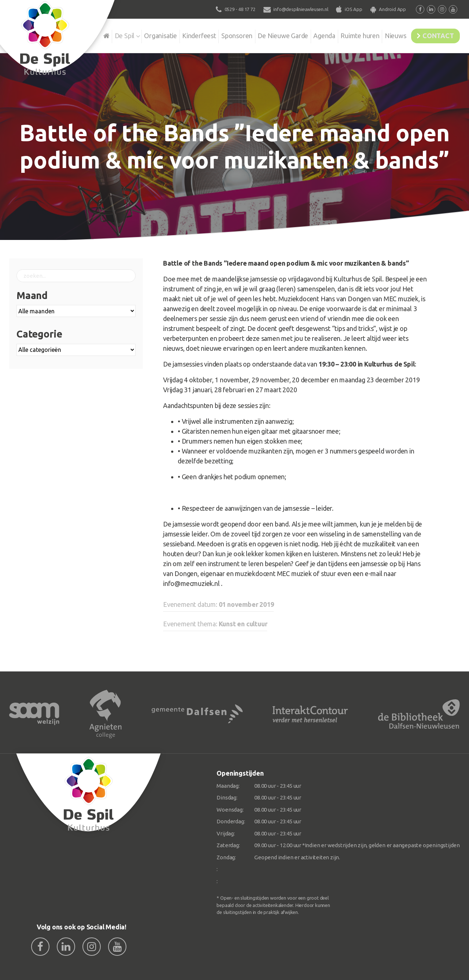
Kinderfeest (178, 34)
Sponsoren (218, 34)
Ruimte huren (349, 34)
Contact (435, 34)
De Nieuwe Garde (266, 34)
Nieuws (387, 34)
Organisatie (136, 34)
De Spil (98, 34)
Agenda (310, 34)
